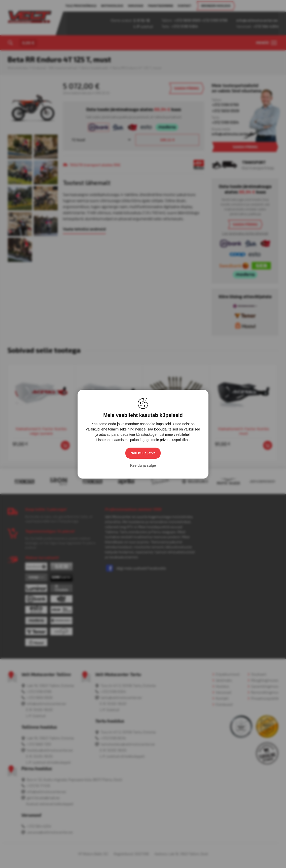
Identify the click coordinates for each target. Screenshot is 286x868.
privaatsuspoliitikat (174, 440)
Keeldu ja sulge (143, 465)
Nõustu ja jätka (143, 453)
